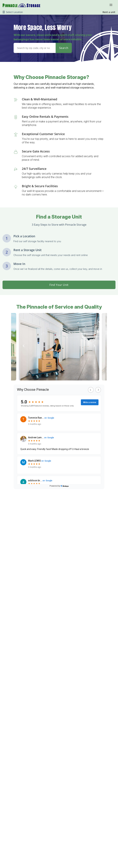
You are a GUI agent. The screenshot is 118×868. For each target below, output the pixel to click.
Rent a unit (109, 12)
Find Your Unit (59, 285)
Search (64, 48)
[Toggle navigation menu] (112, 5)
